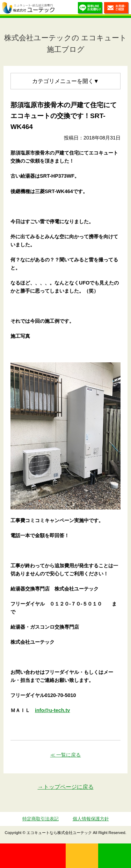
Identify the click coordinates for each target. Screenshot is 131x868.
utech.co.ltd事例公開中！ (62, 9)
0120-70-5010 (33, 856)
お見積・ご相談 (117, 9)
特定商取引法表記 (41, 819)
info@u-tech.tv (52, 710)
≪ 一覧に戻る (66, 755)
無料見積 (82, 856)
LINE (115, 856)
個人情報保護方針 (91, 819)
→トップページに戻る (66, 787)
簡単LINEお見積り (90, 9)
